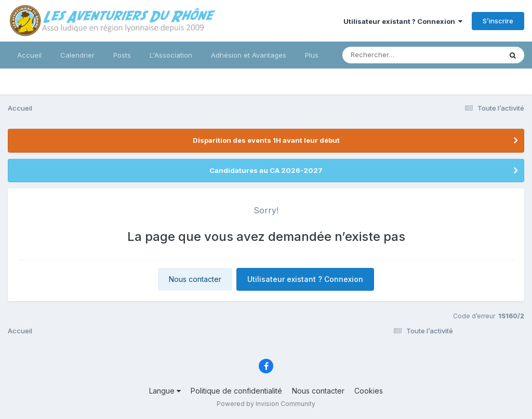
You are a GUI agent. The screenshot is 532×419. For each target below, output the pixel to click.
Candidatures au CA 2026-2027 (266, 170)
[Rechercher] (392, 55)
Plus (312, 55)
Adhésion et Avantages (249, 55)
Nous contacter (195, 279)
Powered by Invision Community (266, 404)
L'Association (171, 55)
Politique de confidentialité (236, 391)
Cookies (369, 391)
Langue (165, 391)
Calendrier (77, 55)
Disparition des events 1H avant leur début (266, 140)
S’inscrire (498, 21)
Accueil (29, 55)
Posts (122, 55)
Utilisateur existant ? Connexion (403, 21)
